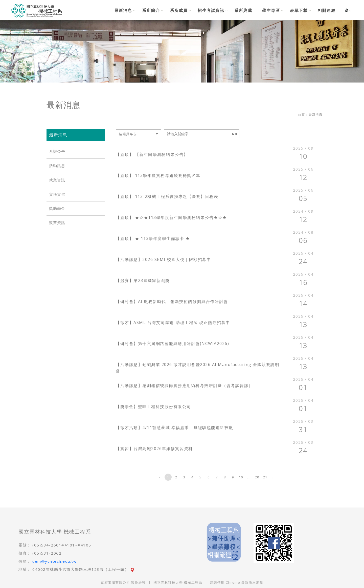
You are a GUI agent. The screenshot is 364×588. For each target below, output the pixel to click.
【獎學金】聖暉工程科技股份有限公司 (153, 407)
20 (257, 477)
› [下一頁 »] (273, 477)
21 (265, 477)
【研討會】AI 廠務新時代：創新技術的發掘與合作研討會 (172, 301)
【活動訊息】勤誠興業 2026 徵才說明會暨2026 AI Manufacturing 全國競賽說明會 (198, 368)
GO (235, 134)
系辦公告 (57, 151)
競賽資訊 (57, 223)
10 (241, 477)
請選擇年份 (128, 134)
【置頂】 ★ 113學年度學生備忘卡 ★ (153, 238)
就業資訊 (57, 180)
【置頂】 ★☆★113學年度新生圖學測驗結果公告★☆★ (171, 217)
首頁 (301, 115)
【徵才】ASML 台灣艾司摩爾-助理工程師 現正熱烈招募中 (173, 322)
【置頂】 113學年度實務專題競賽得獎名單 (158, 175)
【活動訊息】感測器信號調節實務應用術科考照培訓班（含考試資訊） (184, 386)
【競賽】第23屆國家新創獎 (143, 280)
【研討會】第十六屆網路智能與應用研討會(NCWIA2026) (172, 343)
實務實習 (57, 194)
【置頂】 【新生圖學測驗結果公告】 (152, 154)
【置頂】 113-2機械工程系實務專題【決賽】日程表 (167, 196)
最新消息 (315, 115)
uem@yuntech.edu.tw (54, 561)
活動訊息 (57, 166)
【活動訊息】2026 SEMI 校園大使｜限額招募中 (163, 259)
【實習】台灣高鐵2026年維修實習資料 (154, 449)
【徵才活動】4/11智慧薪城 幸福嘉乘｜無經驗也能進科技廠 (175, 428)
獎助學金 (57, 208)
